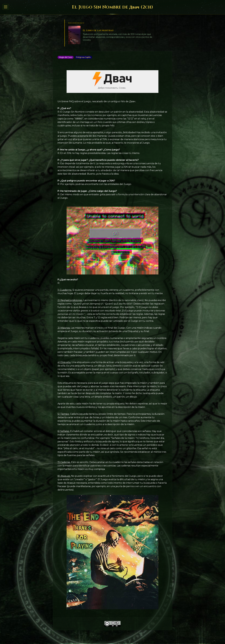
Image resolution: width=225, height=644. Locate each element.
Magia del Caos (66, 57)
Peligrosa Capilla (83, 57)
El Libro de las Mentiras (98, 30)
